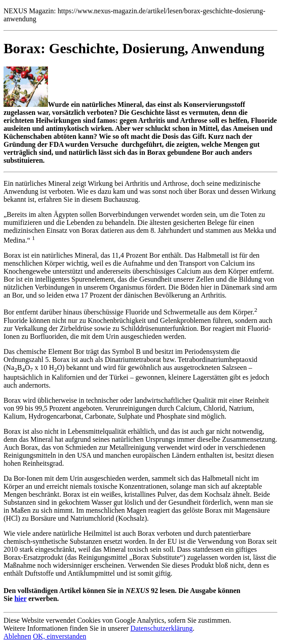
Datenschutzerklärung (162, 628)
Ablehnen (17, 636)
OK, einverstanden (59, 636)
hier (20, 599)
